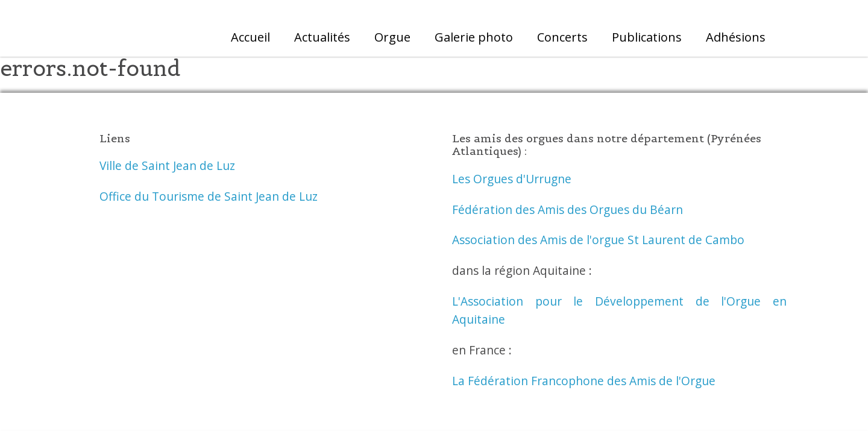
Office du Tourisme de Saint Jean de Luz (209, 196)
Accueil (250, 37)
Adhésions (736, 37)
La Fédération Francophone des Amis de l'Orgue (584, 381)
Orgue (392, 37)
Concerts (562, 37)
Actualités (322, 37)
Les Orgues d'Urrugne (512, 179)
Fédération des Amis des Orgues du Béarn (568, 209)
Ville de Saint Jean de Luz (167, 165)
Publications (647, 37)
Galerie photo (474, 37)
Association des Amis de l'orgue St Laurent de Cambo (598, 240)
